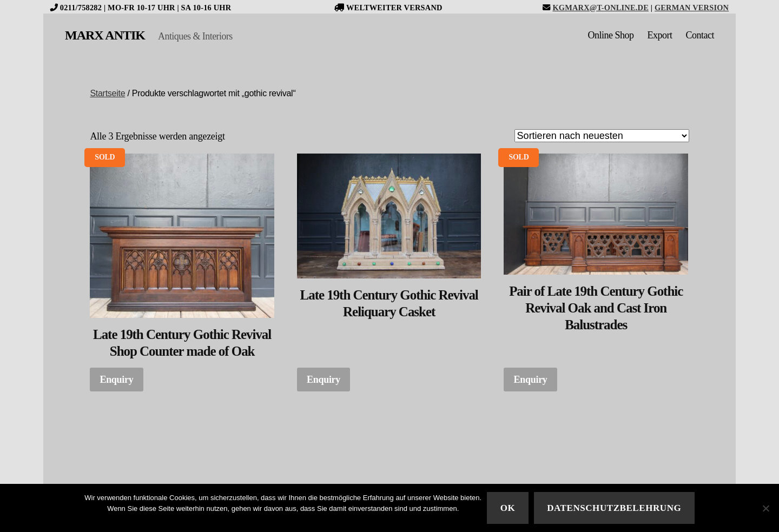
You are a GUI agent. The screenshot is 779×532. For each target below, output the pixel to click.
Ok (508, 508)
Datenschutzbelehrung (614, 508)
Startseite (107, 93)
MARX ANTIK (105, 35)
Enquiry (116, 380)
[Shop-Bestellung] (602, 136)
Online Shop (610, 35)
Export (660, 35)
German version (692, 8)
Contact (700, 35)
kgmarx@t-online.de (600, 8)
